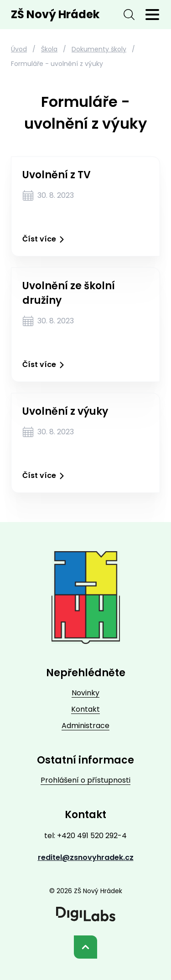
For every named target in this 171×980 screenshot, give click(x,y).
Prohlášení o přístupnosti (85, 780)
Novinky (85, 693)
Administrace (85, 726)
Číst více (45, 239)
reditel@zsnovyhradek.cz (86, 857)
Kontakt (85, 709)
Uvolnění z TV (57, 175)
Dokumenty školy (99, 49)
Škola (49, 49)
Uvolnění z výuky (65, 411)
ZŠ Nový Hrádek (55, 14)
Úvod (19, 49)
